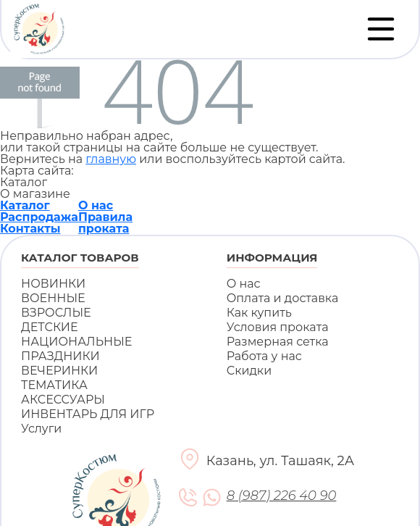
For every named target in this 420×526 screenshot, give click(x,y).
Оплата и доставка (283, 298)
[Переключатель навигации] (381, 29)
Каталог (25, 205)
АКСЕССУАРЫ (63, 400)
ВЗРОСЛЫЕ (56, 313)
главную (111, 159)
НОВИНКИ (53, 284)
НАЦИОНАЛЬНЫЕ (76, 342)
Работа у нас (264, 356)
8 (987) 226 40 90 (281, 496)
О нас (96, 205)
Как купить (259, 313)
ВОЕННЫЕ (53, 298)
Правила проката (105, 223)
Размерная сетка (278, 342)
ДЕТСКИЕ (50, 327)
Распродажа (39, 217)
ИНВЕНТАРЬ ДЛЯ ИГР (88, 414)
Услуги (41, 429)
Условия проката (278, 327)
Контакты (30, 229)
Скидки (249, 371)
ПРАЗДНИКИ (60, 356)
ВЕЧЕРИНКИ (59, 371)
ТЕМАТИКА (54, 385)
